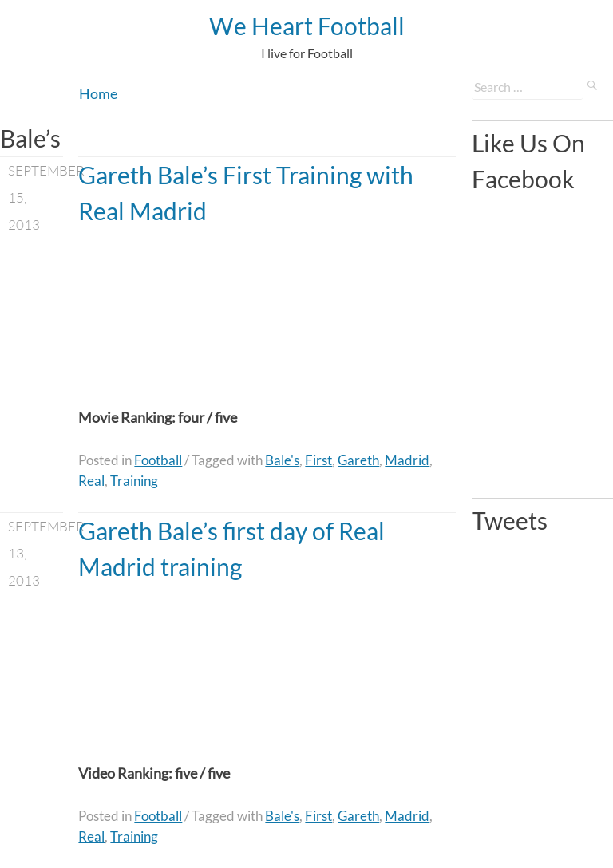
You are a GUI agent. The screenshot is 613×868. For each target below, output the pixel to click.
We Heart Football (307, 26)
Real (91, 481)
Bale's (282, 460)
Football (158, 460)
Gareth (358, 460)
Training (134, 481)
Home (98, 93)
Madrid (407, 460)
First (318, 460)
